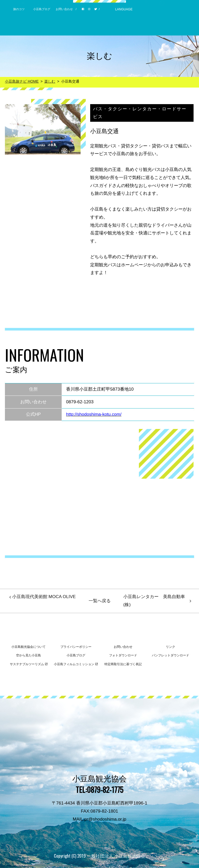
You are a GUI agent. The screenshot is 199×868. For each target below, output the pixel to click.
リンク (170, 647)
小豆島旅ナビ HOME (22, 81)
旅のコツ (19, 9)
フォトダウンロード (123, 655)
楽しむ (50, 81)
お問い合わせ (64, 9)
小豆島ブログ (42, 9)
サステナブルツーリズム (29, 664)
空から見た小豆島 (29, 655)
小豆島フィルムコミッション (76, 664)
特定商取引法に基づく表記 (123, 664)
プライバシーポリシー (76, 647)
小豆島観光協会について (29, 647)
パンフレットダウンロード (170, 655)
